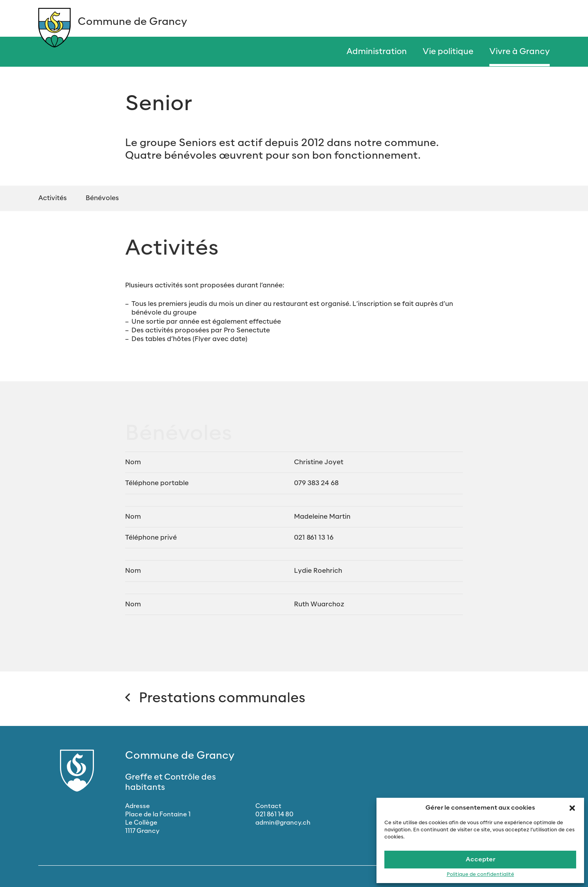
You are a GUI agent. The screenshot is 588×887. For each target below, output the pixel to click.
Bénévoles (102, 198)
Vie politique (448, 52)
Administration (377, 52)
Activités (52, 198)
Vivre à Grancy (520, 52)
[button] (572, 808)
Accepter (480, 860)
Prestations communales (215, 699)
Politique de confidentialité (480, 875)
